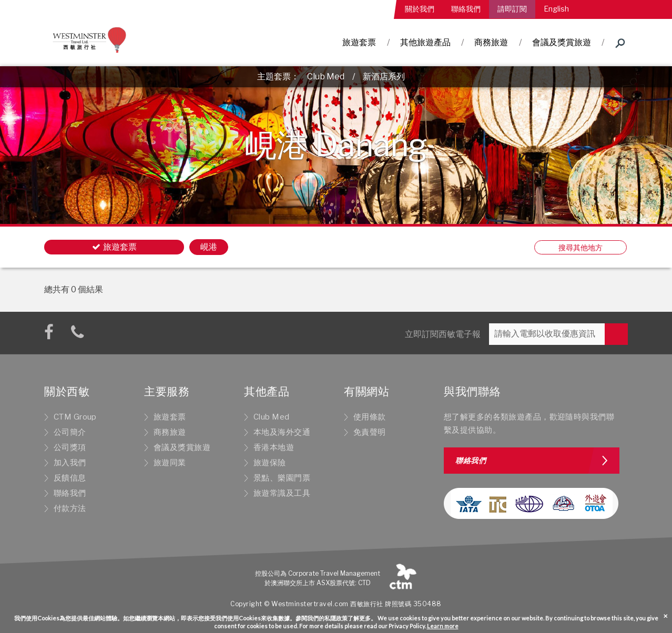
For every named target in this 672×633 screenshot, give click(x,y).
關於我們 (420, 9)
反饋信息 (70, 478)
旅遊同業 (170, 463)
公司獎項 (70, 447)
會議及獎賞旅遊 (562, 42)
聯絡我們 (466, 9)
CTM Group (75, 417)
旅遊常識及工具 (282, 493)
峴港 (209, 247)
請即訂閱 (512, 9)
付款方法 (70, 508)
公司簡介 (70, 432)
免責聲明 (370, 432)
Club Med (326, 76)
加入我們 (70, 463)
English (556, 9)
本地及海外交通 (282, 432)
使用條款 (370, 417)
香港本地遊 (274, 447)
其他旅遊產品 (425, 42)
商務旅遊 (491, 42)
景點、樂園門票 (282, 478)
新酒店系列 (384, 76)
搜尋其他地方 (581, 247)
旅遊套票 (359, 42)
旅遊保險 (270, 463)
